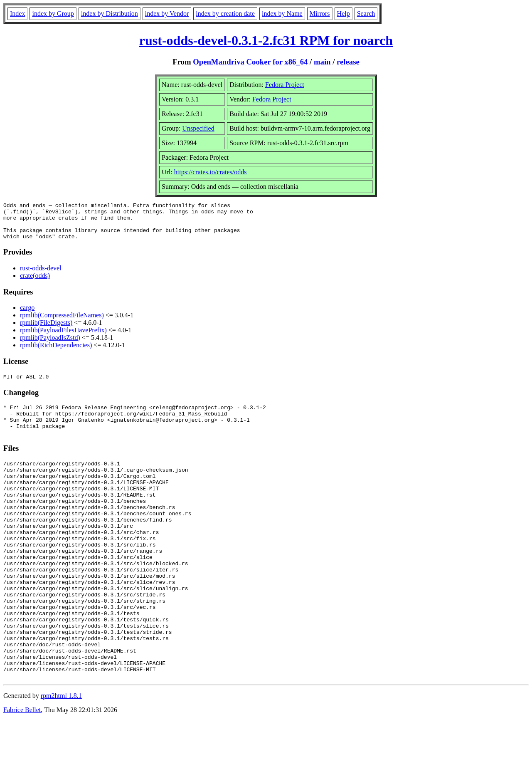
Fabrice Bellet (22, 768)
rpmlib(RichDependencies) (56, 352)
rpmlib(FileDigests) (46, 330)
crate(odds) (35, 283)
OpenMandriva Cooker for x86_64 (250, 62)
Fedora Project (285, 85)
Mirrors (320, 14)
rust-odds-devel (41, 276)
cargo (27, 315)
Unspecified (198, 128)
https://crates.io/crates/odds (211, 172)
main (322, 62)
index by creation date (225, 14)
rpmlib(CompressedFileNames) (62, 323)
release (348, 62)
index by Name (282, 14)
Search (366, 14)
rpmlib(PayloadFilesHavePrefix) (63, 338)
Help (344, 14)
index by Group (53, 14)
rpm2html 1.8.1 (61, 754)
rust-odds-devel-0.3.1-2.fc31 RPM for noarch (266, 40)
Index (17, 14)
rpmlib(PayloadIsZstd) (50, 345)
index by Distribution (110, 14)
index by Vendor (167, 14)
